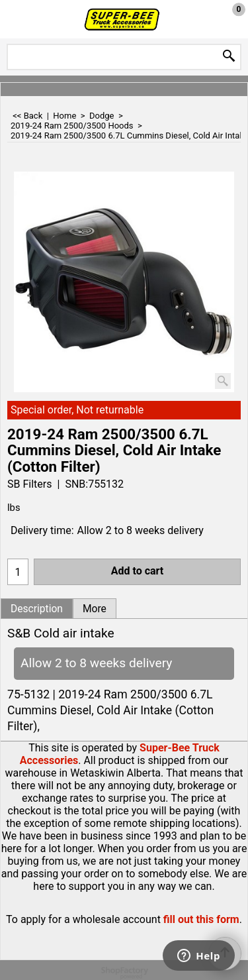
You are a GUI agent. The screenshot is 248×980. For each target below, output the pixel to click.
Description (37, 609)
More (95, 609)
